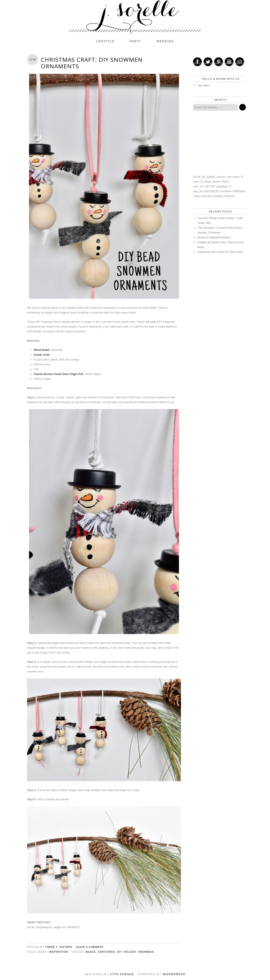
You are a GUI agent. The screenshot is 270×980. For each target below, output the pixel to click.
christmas (106, 952)
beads (91, 952)
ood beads (43, 350)
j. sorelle (135, 17)
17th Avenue (122, 974)
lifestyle (105, 41)
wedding (165, 41)
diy (119, 952)
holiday (130, 952)
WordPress (174, 974)
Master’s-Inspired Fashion (214, 237)
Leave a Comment (90, 947)
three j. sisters (59, 947)
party (135, 41)
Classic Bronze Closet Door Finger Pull (58, 374)
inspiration (59, 952)
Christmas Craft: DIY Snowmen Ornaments (92, 63)
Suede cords (42, 355)
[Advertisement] (218, 143)
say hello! (203, 85)
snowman (146, 952)
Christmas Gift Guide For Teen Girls (220, 252)
